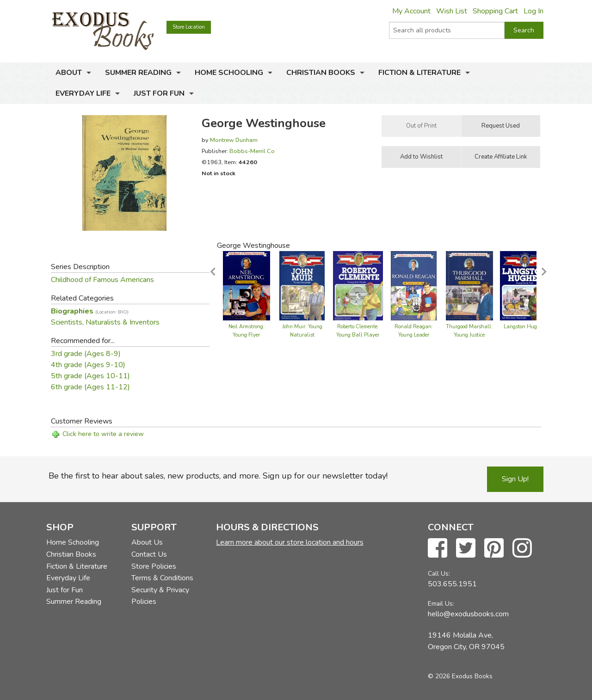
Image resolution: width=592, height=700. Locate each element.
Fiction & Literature (419, 73)
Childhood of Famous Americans (102, 280)
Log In (533, 11)
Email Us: (441, 604)
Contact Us (149, 554)
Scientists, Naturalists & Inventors (105, 322)
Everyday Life (83, 93)
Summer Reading (138, 73)
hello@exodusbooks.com (468, 614)
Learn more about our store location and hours (290, 542)
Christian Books (321, 73)
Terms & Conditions (162, 578)
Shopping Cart (495, 11)
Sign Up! (515, 479)
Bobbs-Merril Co (252, 151)
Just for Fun (159, 93)
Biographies (90, 311)
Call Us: (439, 574)
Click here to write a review (103, 434)
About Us (147, 542)
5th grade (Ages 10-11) (90, 376)
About (69, 73)
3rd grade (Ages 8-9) (86, 354)
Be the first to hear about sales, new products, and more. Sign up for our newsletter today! (218, 476)
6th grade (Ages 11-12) (90, 387)
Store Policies (154, 566)
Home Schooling (229, 73)
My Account (411, 11)
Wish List (452, 11)
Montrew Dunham (234, 140)
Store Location (189, 27)
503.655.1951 (452, 584)
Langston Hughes (524, 327)
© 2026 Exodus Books (460, 676)
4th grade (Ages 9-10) (88, 365)
